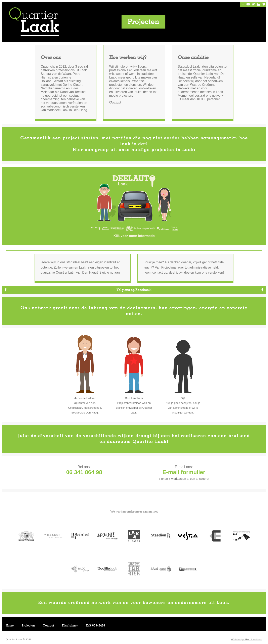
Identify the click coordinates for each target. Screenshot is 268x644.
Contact (115, 103)
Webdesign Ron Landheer (247, 640)
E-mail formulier (184, 472)
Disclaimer (70, 626)
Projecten (28, 626)
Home (10, 626)
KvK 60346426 (95, 626)
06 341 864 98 (84, 472)
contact (158, 273)
